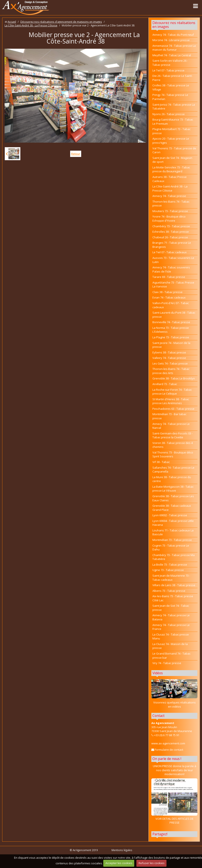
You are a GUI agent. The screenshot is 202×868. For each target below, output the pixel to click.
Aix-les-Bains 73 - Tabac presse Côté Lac (173, 598)
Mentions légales (122, 850)
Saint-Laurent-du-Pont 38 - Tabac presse (174, 315)
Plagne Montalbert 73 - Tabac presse (171, 131)
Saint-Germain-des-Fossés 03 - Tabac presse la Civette (173, 435)
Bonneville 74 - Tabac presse (171, 322)
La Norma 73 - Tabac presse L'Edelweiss (171, 330)
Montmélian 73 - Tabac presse (172, 540)
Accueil (12, 22)
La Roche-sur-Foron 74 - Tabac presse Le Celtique (172, 392)
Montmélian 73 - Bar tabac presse (169, 416)
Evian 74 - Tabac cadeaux (169, 297)
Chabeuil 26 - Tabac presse (170, 237)
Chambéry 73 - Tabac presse (171, 226)
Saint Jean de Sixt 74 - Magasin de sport (172, 160)
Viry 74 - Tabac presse (167, 663)
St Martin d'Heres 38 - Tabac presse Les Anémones (171, 401)
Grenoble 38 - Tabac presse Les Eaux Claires (173, 498)
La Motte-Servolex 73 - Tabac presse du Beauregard (171, 169)
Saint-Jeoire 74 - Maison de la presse (171, 345)
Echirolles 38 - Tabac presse (171, 232)
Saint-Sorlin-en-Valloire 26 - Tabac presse (170, 63)
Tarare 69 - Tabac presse (169, 277)
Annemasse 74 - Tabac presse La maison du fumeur (174, 48)
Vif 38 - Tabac (161, 462)
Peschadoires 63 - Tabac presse (173, 409)
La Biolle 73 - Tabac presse (170, 565)
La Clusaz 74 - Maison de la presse (170, 646)
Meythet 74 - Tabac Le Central (172, 55)
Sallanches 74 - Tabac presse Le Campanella (173, 470)
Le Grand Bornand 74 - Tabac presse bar (171, 656)
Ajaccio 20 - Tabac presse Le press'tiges (171, 141)
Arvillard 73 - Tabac (165, 384)
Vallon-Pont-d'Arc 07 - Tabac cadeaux (171, 305)
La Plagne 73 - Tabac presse (171, 337)
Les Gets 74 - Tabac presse (170, 363)
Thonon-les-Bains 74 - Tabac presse (171, 204)
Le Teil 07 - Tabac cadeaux (170, 252)
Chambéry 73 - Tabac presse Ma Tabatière (174, 557)
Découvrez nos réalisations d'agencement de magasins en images (61, 22)
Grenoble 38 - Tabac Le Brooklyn (174, 378)
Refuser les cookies (152, 863)
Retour (76, 154)
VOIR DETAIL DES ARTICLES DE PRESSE (174, 801)
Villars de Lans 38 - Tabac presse (174, 585)
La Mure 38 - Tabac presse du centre (172, 479)
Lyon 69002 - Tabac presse (170, 515)
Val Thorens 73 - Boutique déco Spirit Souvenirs (173, 454)
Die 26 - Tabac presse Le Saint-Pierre (172, 78)
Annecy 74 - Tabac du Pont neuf (173, 35)
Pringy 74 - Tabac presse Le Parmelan (170, 97)
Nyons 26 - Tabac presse (169, 114)
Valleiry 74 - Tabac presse (169, 358)
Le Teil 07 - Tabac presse (168, 70)
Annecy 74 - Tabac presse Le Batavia (171, 617)
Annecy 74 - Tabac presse (169, 196)
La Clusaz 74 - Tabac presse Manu (171, 636)
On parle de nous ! (167, 759)
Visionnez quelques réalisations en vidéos (175, 704)
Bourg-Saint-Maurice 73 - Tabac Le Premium (173, 122)
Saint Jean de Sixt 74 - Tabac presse (171, 608)
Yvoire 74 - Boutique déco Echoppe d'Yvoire (169, 219)
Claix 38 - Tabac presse (167, 292)
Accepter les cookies (119, 863)
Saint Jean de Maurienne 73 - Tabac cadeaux (171, 578)
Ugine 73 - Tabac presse (168, 570)
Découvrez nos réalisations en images (174, 25)
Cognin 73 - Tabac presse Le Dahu (171, 548)
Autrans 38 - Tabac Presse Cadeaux (170, 179)
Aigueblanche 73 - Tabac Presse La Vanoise (173, 285)
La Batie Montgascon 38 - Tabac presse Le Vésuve (173, 489)
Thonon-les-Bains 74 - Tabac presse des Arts (171, 371)
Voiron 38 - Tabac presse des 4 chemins (173, 445)
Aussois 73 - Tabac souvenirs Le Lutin (173, 260)
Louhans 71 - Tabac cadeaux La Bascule (173, 532)
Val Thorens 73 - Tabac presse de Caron (174, 150)
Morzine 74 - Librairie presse (171, 40)
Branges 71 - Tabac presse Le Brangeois (172, 245)
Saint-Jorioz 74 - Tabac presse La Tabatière (174, 107)
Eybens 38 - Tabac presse (169, 352)
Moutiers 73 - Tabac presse (170, 211)
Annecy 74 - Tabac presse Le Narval (171, 426)
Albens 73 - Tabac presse (169, 591)
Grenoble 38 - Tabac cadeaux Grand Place (172, 508)
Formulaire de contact (167, 750)
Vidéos (158, 673)
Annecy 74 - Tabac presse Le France (171, 627)
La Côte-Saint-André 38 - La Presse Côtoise (31, 25)
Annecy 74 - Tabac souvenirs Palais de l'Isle (171, 269)
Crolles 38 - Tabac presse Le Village (171, 87)
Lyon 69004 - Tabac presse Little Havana (173, 523)
